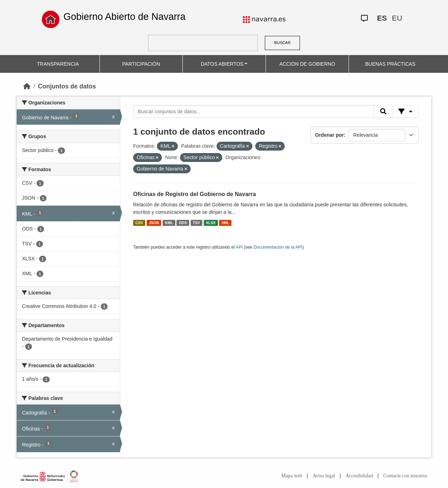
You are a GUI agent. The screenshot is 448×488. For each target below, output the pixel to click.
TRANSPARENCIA (58, 64)
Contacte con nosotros (405, 476)
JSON (154, 223)
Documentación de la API (278, 247)
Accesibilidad (359, 476)
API (239, 247)
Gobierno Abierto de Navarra (125, 17)
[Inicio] (27, 86)
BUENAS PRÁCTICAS (390, 64)
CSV (139, 223)
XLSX (211, 223)
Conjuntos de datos (67, 86)
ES (382, 18)
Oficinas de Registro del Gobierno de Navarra (195, 194)
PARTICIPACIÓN (141, 64)
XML (225, 223)
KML (169, 223)
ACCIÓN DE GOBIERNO (307, 64)
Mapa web (292, 476)
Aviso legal (324, 476)
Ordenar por (330, 135)
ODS (183, 223)
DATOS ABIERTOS (222, 64)
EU (397, 18)
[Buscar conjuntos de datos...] (254, 112)
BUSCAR (283, 43)
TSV (196, 223)
